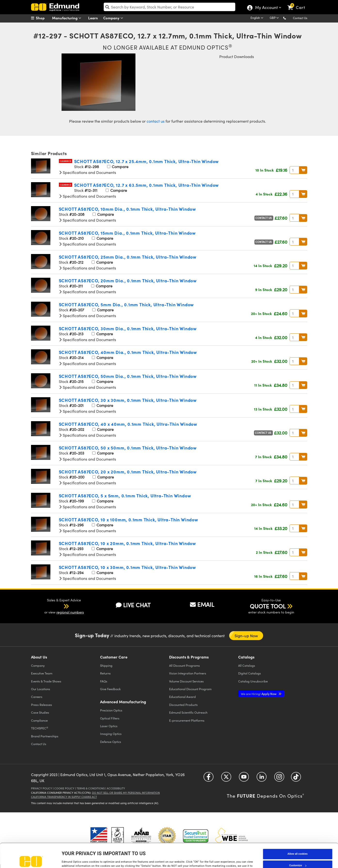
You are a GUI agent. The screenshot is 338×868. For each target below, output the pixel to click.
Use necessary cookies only (298, 854)
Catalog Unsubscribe (253, 681)
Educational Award (182, 697)
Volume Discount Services (186, 681)
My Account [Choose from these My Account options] (266, 8)
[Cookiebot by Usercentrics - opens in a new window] (31, 859)
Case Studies (40, 712)
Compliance (39, 720)
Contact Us (300, 18)
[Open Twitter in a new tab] (226, 778)
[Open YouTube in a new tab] (244, 778)
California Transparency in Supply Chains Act (64, 797)
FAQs (104, 681)
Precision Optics (111, 710)
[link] (298, 4)
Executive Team (42, 673)
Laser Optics (109, 726)
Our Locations (41, 689)
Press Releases (42, 705)
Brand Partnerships (45, 736)
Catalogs (247, 665)
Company (114, 18)
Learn (93, 18)
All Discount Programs (185, 665)
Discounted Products (183, 705)
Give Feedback (110, 689)
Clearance (66, 161)
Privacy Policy (42, 788)
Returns (105, 673)
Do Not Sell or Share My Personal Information (126, 793)
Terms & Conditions (91, 788)
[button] (288, 18)
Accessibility (116, 788)
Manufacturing (68, 18)
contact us (156, 121)
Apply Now (259, 694)
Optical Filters (110, 718)
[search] (169, 7)
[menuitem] (43, 18)
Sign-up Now (246, 636)
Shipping (106, 665)
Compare (118, 167)
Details (66, 859)
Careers (37, 697)
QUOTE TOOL (268, 606)
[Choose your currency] (275, 18)
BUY (303, 170)
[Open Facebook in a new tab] (208, 778)
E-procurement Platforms (187, 720)
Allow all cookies (298, 831)
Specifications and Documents (87, 172)
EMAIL (202, 604)
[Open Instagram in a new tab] (279, 778)
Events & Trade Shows (46, 681)
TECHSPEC (40, 728)
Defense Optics (111, 742)
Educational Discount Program (190, 689)
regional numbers (70, 612)
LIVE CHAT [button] (133, 605)
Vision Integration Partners (188, 673)
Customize (298, 843)
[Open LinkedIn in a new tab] (262, 778)
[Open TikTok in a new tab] (296, 778)
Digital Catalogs (250, 673)
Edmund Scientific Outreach (188, 712)
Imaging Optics (111, 734)
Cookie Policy (64, 788)
